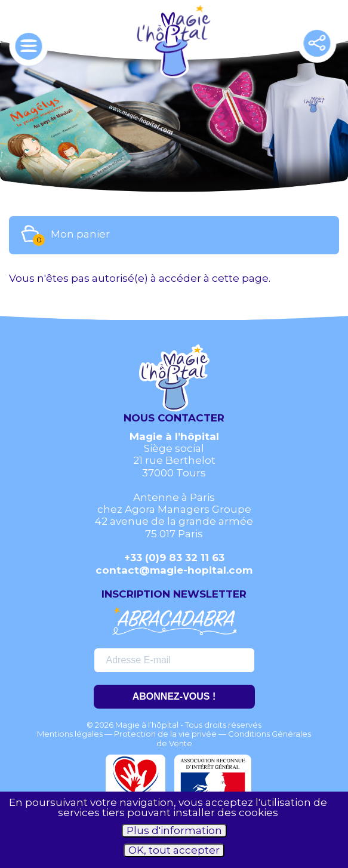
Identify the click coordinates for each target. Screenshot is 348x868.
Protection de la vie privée (165, 734)
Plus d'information (174, 830)
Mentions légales (70, 734)
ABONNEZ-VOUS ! (174, 696)
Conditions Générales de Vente (234, 738)
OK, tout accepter (174, 850)
